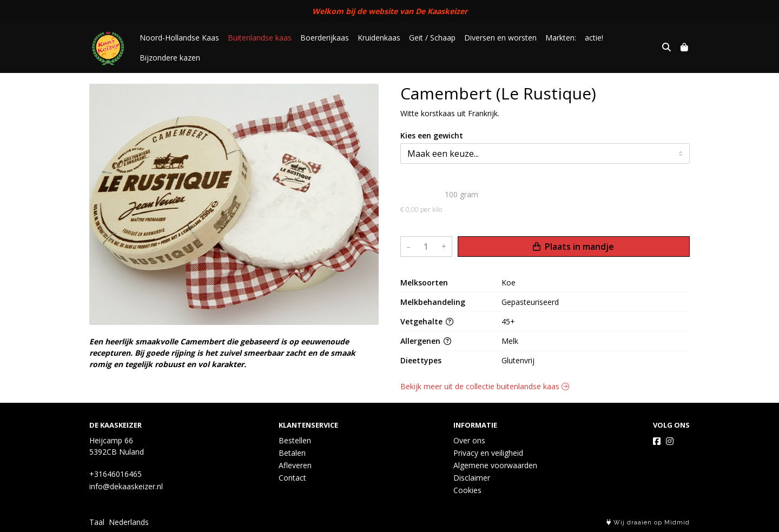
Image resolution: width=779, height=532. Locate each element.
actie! (594, 38)
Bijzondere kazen (170, 58)
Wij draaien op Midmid (648, 523)
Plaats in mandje (573, 247)
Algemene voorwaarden (495, 465)
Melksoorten (424, 282)
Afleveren (295, 465)
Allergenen (426, 341)
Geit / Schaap (432, 38)
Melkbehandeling (433, 302)
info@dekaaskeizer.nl (126, 486)
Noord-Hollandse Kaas (179, 38)
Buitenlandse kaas (260, 38)
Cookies (467, 490)
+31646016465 (115, 474)
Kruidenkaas (379, 38)
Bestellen (295, 440)
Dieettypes (421, 360)
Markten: (561, 38)
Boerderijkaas (325, 38)
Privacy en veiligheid (488, 453)
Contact (292, 478)
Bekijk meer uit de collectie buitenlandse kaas (485, 386)
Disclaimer (472, 478)
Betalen (292, 453)
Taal (97, 522)
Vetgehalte (427, 321)
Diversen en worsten (500, 38)
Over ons (469, 440)
